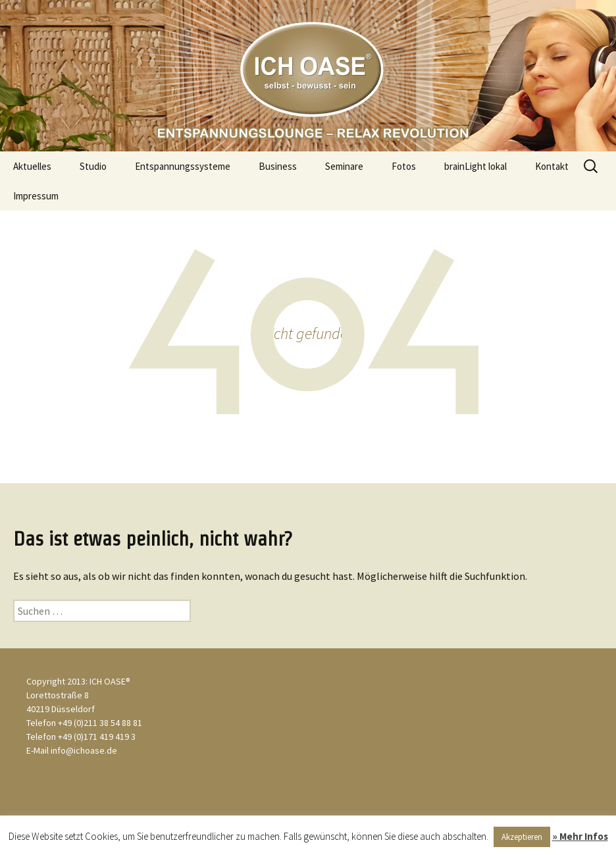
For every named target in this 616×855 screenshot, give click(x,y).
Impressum (36, 196)
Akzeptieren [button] (522, 837)
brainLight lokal (475, 166)
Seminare (344, 166)
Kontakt (552, 166)
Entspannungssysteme (183, 166)
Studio (93, 166)
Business (278, 166)
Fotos (404, 166)
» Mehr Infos (580, 836)
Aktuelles (32, 166)
